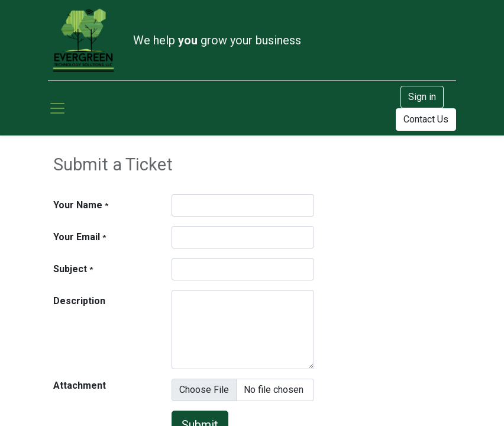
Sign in (422, 97)
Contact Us (426, 119)
